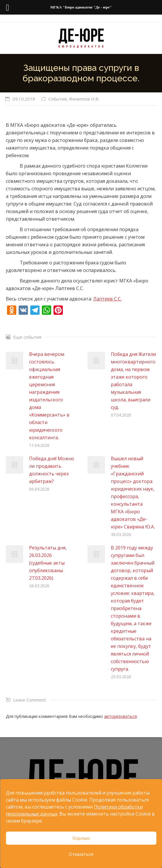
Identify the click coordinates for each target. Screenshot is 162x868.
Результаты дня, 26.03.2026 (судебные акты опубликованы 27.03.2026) (48, 563)
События (57, 99)
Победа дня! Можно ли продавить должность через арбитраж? (52, 470)
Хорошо (81, 838)
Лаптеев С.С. (107, 299)
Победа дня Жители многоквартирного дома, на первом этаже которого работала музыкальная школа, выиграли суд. (133, 381)
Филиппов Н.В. (84, 99)
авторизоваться (120, 716)
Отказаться (81, 854)
